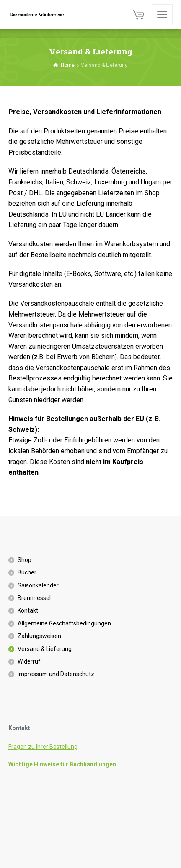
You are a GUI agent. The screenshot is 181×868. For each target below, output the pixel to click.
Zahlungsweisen (39, 636)
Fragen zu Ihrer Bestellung (43, 747)
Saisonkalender (38, 585)
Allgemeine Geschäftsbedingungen (64, 623)
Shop (25, 560)
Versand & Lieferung (45, 649)
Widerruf (29, 661)
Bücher (27, 572)
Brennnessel (34, 598)
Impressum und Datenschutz (56, 674)
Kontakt (28, 610)
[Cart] (139, 15)
